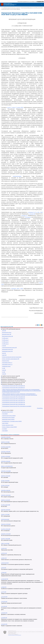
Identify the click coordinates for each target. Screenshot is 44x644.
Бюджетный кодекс (7, 333)
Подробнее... (40, 408)
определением (17, 176)
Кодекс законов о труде (8, 425)
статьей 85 (32, 214)
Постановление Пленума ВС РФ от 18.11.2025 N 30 (14, 397)
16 (36, 212)
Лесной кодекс (6, 361)
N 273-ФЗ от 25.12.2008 (6, 471)
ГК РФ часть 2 (5, 340)
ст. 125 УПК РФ (4, 602)
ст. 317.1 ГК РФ (4, 553)
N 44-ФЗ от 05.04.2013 (6, 529)
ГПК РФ (4, 346)
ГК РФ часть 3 (5, 342)
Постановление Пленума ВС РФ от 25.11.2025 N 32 (13, 386)
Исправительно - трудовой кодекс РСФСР (12, 421)
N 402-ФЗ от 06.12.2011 (6, 490)
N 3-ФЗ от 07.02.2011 (5, 486)
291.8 (22, 289)
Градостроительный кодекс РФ (9, 348)
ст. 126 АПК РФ (4, 613)
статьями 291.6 (15, 289)
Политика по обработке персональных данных (15, 635)
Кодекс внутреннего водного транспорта (12, 357)
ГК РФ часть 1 (5, 338)
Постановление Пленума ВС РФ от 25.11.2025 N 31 (13, 388)
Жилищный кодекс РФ (7, 349)
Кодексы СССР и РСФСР (8, 410)
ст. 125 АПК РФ (4, 624)
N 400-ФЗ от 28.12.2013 (6, 437)
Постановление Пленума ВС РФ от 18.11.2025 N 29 (13, 401)
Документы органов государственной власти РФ (13, 382)
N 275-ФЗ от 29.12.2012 (6, 461)
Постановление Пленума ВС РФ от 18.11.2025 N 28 (13, 404)
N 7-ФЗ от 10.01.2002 (5, 481)
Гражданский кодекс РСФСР (9, 416)
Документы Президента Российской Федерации (13, 379)
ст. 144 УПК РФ (4, 597)
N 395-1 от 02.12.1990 (5, 544)
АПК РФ (4, 331)
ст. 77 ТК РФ (4, 592)
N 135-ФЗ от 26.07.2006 (6, 495)
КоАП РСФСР (5, 423)
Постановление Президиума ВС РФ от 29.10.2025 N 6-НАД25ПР (17, 406)
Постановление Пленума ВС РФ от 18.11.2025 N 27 (13, 399)
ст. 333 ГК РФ (4, 548)
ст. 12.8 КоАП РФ (5, 579)
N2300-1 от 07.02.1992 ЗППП (7, 466)
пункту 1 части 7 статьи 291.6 (15, 107)
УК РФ (4, 372)
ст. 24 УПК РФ (4, 606)
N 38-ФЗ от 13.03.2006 (6, 476)
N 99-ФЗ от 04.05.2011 (6, 500)
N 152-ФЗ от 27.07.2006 (6, 524)
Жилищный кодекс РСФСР (8, 418)
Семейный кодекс (6, 366)
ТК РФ (4, 368)
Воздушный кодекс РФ (8, 336)
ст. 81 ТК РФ (4, 568)
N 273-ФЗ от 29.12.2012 (6, 452)
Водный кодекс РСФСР (8, 412)
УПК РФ (4, 374)
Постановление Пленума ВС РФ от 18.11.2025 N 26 (13, 402)
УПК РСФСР (5, 431)
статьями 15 (31, 212)
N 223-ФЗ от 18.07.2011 (6, 510)
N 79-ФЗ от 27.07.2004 (6, 457)
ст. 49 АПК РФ (4, 618)
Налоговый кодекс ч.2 (7, 364)
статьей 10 (24, 215)
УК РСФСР (5, 429)
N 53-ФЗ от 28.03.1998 (6, 539)
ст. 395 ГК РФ (4, 558)
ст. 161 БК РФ (4, 587)
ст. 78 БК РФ (4, 573)
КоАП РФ (4, 355)
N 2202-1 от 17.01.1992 (5, 515)
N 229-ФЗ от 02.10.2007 (6, 534)
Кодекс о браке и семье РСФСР (9, 427)
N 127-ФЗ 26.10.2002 (5, 519)
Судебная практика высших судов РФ (11, 376)
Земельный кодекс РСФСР (8, 419)
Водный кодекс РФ (7, 334)
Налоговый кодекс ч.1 (7, 363)
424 (38, 212)
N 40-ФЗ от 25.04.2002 (6, 447)
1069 (41, 212)
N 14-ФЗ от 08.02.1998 (6, 505)
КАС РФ (4, 353)
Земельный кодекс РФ (7, 351)
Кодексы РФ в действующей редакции (11, 329)
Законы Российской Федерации (10, 378)
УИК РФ (4, 370)
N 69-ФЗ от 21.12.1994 (5, 442)
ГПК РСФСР (5, 414)
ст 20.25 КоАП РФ (5, 563)
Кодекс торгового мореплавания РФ (11, 359)
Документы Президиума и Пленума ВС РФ (12, 384)
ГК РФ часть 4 (5, 344)
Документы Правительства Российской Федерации (14, 381)
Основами (28, 217)
